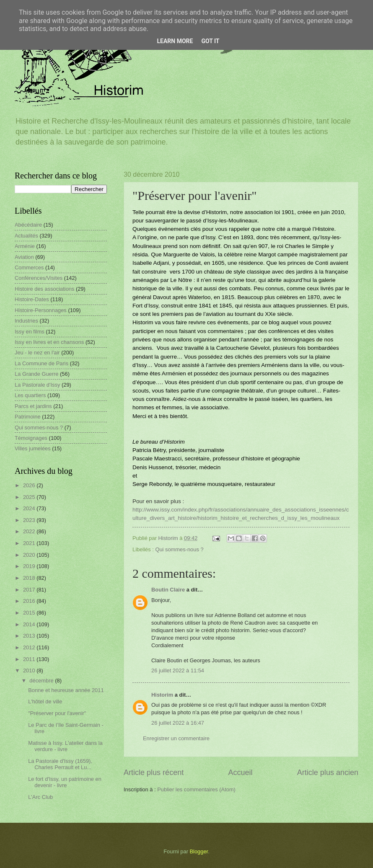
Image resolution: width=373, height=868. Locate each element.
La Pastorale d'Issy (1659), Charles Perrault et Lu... (60, 764)
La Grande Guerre (37, 374)
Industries (26, 321)
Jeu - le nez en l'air (37, 353)
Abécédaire (28, 225)
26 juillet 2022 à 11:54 (178, 670)
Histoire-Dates (32, 299)
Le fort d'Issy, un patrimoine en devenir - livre (65, 782)
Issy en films (30, 332)
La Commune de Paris (41, 363)
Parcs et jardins (33, 406)
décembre (42, 681)
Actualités (26, 236)
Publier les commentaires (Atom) (196, 789)
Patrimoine (28, 417)
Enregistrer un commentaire (176, 738)
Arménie (25, 246)
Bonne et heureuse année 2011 (66, 690)
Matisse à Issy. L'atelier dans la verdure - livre (65, 746)
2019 (30, 566)
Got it (210, 41)
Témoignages (31, 438)
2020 (30, 555)
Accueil (240, 772)
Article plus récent (154, 772)
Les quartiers (30, 395)
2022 (30, 531)
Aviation (24, 257)
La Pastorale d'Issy (37, 385)
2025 (30, 497)
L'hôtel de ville (45, 701)
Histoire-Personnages (41, 310)
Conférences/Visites (39, 278)
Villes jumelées (33, 448)
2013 (30, 636)
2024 (30, 508)
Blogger (199, 851)
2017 (30, 590)
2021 (30, 543)
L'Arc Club (40, 797)
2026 (30, 485)
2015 (30, 613)
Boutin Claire (168, 590)
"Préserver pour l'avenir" (57, 713)
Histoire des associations (44, 289)
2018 (30, 578)
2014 (30, 624)
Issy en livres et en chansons (49, 342)
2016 (30, 601)
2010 (30, 670)
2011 (30, 659)
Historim (162, 695)
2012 (30, 647)
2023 (30, 520)
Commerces (29, 267)
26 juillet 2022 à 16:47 (178, 723)
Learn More (175, 41)
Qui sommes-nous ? (179, 549)
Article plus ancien (328, 772)
